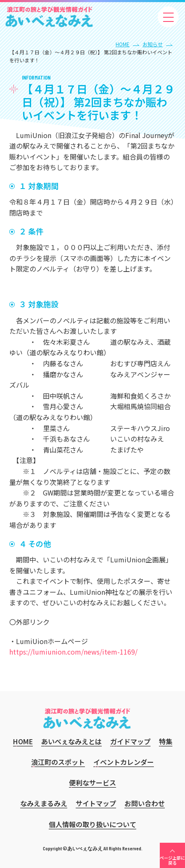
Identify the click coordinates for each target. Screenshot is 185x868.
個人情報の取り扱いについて (92, 824)
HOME (123, 44)
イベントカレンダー (124, 762)
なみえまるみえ (44, 803)
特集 (166, 741)
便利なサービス (92, 783)
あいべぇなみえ (49, 17)
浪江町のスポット (58, 762)
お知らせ (153, 44)
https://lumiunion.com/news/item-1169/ (73, 652)
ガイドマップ (130, 741)
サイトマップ (96, 803)
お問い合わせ (145, 803)
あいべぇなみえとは (71, 741)
